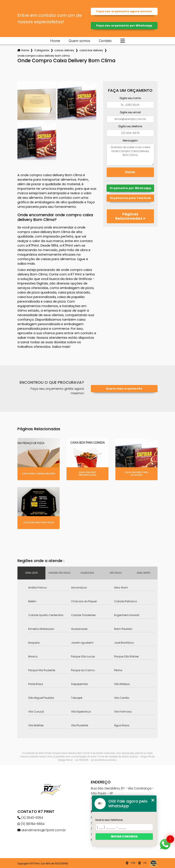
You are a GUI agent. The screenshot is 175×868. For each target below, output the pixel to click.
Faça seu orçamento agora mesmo (124, 11)
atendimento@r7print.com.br (42, 830)
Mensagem (130, 141)
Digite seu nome (130, 98)
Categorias (42, 50)
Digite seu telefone (130, 126)
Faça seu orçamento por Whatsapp (124, 26)
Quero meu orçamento (124, 389)
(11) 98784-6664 (31, 824)
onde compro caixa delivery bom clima (44, 56)
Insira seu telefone (109, 820)
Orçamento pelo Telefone (130, 198)
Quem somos (79, 41)
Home (55, 41)
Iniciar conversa (124, 836)
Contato (105, 41)
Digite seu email (130, 112)
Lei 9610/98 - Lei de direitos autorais (96, 760)
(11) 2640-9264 (30, 818)
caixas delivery (64, 50)
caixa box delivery (91, 50)
